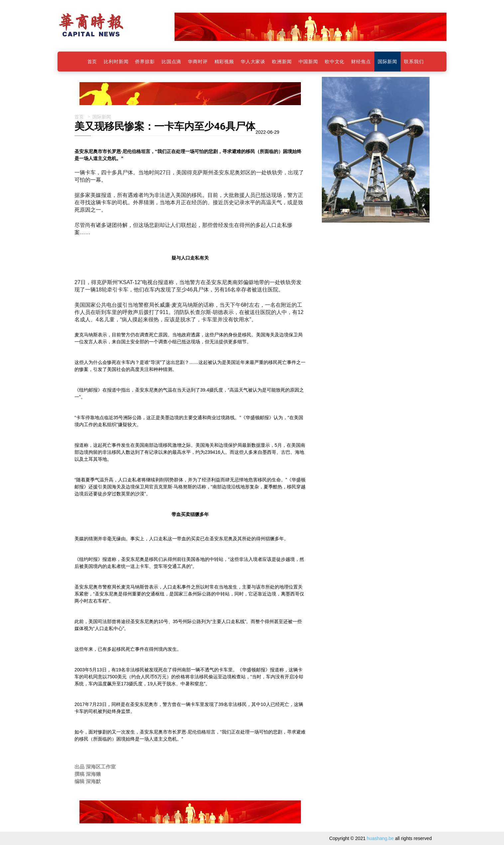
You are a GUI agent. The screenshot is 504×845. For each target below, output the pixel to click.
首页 (79, 117)
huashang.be (380, 838)
